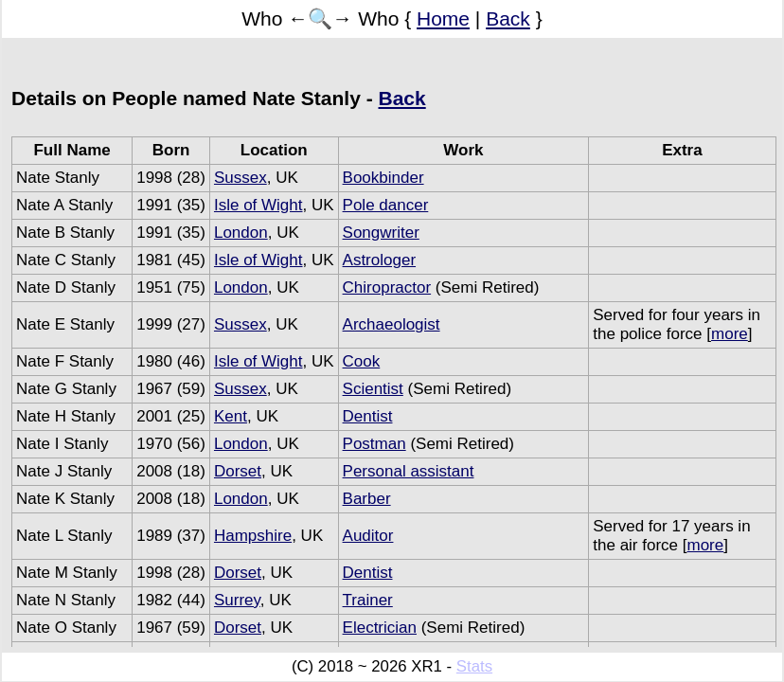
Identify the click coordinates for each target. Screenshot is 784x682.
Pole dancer (386, 205)
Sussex (241, 178)
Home (443, 18)
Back (508, 18)
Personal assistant (409, 471)
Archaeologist (392, 324)
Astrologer (379, 260)
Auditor (368, 536)
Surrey (237, 600)
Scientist (373, 389)
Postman (374, 444)
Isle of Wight (258, 205)
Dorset (238, 471)
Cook (362, 361)
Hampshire (253, 536)
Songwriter (381, 233)
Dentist (368, 416)
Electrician (380, 628)
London (241, 233)
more (730, 334)
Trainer (368, 600)
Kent (231, 416)
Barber (367, 499)
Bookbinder (383, 178)
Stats (474, 666)
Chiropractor (387, 287)
